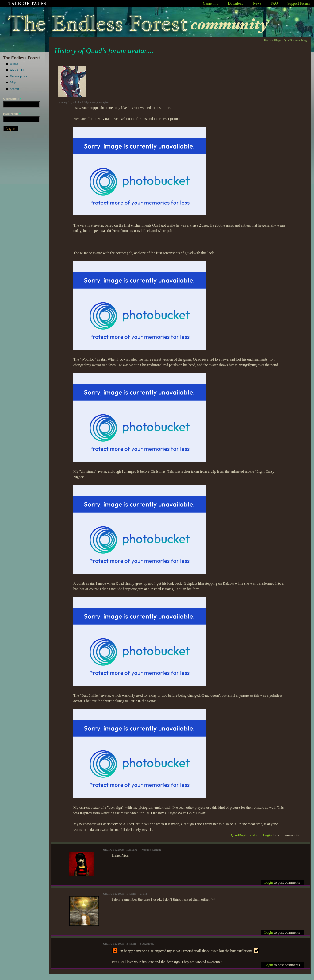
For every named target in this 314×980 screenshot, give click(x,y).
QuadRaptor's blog (295, 40)
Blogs (277, 40)
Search (14, 89)
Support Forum (299, 3)
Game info (211, 3)
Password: (12, 114)
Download (236, 3)
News (257, 3)
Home (14, 64)
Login (268, 835)
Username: (12, 99)
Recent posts (18, 76)
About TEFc (18, 70)
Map (13, 82)
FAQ (274, 3)
